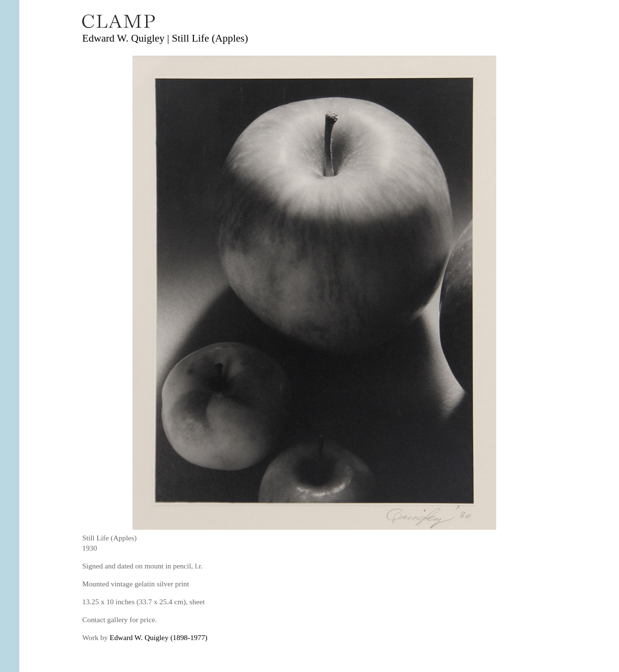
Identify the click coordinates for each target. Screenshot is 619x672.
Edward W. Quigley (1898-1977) (159, 637)
